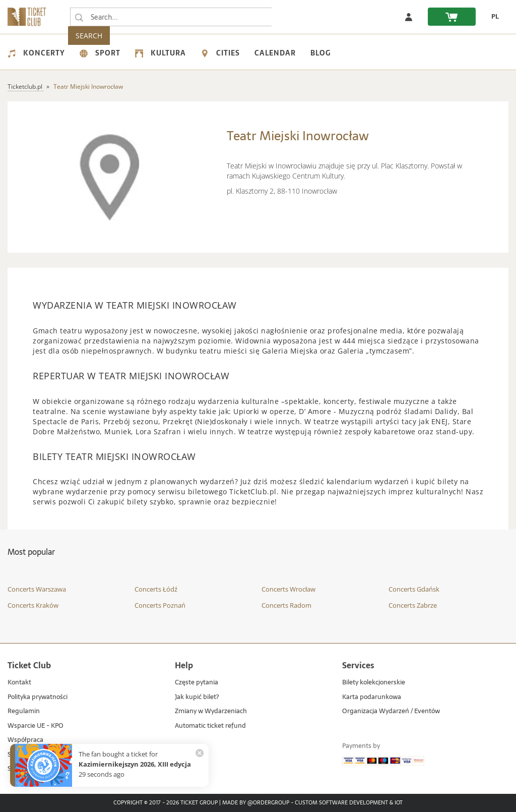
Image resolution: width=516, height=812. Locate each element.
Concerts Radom (286, 605)
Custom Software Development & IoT (349, 803)
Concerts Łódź (156, 589)
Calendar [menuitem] (275, 53)
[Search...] (79, 17)
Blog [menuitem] (320, 53)
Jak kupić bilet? (197, 697)
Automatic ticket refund (210, 726)
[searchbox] (171, 17)
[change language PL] (492, 17)
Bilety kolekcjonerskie (374, 683)
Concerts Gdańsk (414, 589)
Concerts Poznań (160, 605)
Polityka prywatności (38, 697)
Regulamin (24, 711)
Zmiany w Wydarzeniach (211, 711)
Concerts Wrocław (288, 589)
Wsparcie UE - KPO (36, 726)
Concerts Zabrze (413, 605)
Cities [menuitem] (220, 53)
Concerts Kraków (33, 605)
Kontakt (19, 683)
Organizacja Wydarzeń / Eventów (391, 711)
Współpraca (25, 740)
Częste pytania (197, 683)
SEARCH (293, 17)
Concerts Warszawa (37, 589)
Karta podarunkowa (372, 697)
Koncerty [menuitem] (36, 53)
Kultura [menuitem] (160, 53)
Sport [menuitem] (100, 53)
